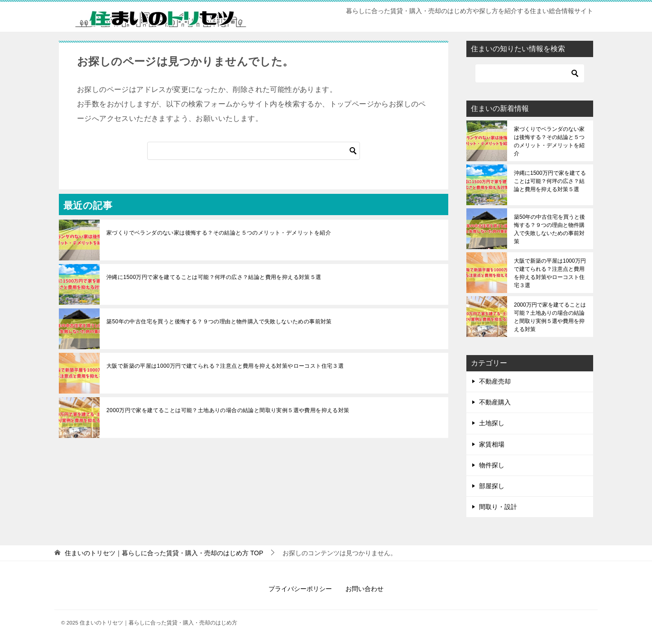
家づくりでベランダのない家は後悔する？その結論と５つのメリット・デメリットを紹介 (219, 233)
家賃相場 (492, 444)
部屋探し (492, 486)
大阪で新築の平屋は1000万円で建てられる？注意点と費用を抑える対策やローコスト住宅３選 (225, 366)
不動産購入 (495, 402)
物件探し (492, 465)
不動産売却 (495, 381)
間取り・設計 (498, 507)
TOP (164, 553)
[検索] (254, 151)
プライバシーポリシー (300, 589)
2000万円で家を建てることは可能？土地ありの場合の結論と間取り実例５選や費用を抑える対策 (228, 410)
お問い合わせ (364, 589)
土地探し (492, 423)
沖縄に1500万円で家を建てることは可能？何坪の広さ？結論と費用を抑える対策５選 (214, 277)
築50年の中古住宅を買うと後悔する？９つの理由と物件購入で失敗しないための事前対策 (219, 322)
